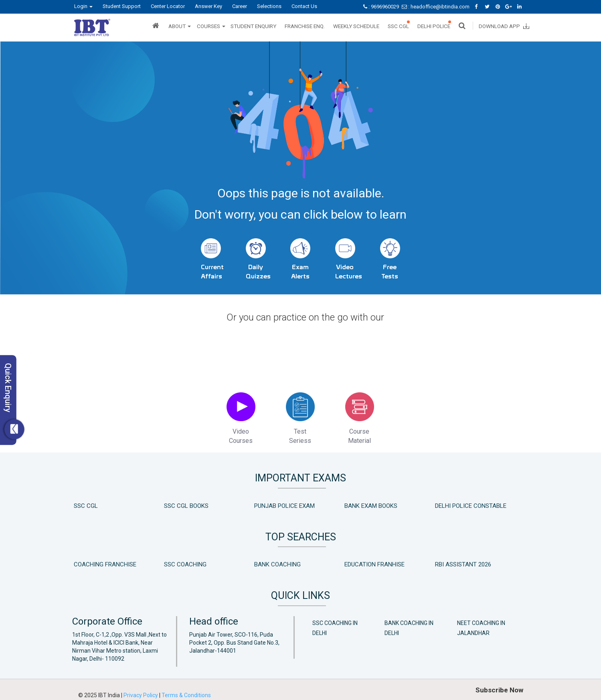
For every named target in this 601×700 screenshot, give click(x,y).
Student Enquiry (253, 26)
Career (240, 6)
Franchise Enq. (305, 26)
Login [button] (83, 6)
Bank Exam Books (371, 503)
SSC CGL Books (186, 503)
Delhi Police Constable (471, 503)
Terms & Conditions (186, 693)
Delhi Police (434, 26)
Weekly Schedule (356, 26)
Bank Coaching (277, 562)
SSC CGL (398, 26)
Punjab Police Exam (284, 503)
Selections (269, 6)
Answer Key (208, 6)
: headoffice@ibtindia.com (436, 7)
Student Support (122, 6)
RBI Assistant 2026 (463, 562)
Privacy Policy (141, 693)
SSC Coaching (185, 562)
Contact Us (304, 6)
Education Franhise (374, 562)
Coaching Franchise (105, 562)
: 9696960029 (382, 7)
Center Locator (168, 6)
